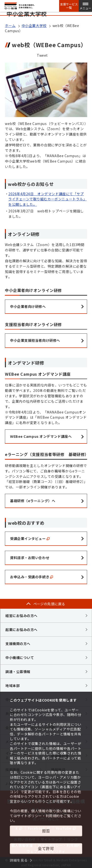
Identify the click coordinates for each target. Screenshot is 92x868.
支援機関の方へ (18, 644)
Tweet (42, 55)
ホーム (10, 26)
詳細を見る (19, 860)
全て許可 (46, 848)
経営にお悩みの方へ (21, 616)
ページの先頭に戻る (49, 604)
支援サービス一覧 (69, 6)
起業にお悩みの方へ (21, 630)
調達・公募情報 (18, 672)
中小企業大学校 (34, 26)
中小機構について (20, 658)
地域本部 (13, 686)
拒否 (46, 831)
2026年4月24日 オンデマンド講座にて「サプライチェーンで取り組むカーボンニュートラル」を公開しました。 (47, 199)
